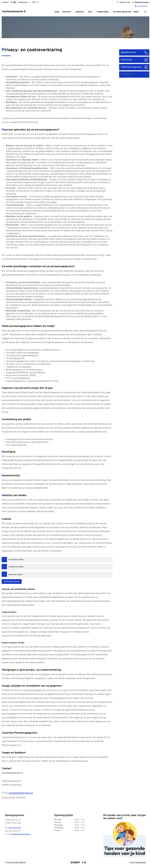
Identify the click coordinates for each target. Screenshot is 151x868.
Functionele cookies (16, 560)
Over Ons (66, 12)
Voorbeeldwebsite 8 (14, 12)
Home (57, 12)
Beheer (23, 863)
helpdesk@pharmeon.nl (21, 793)
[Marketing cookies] (24, 574)
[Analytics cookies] (26, 567)
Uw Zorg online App (122, 12)
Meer (136, 12)
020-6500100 (15, 828)
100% (34, 2)
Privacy (132, 863)
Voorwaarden (141, 863)
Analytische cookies (16, 567)
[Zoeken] (145, 12)
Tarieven (79, 12)
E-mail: (5, 793)
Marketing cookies (15, 575)
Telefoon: (6, 798)
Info (90, 12)
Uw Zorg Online (13, 863)
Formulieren (103, 12)
